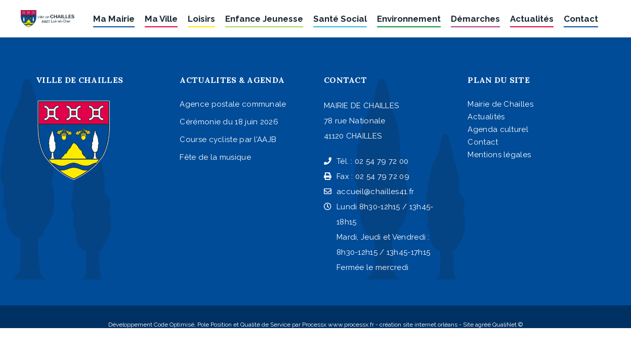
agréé (483, 325)
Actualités (486, 117)
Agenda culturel (498, 129)
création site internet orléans (418, 325)
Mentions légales (499, 155)
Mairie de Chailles (500, 104)
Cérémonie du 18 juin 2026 (229, 122)
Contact (483, 142)
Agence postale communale (233, 104)
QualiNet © (508, 325)
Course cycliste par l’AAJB (228, 140)
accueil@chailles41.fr (369, 192)
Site (468, 325)
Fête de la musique (215, 157)
